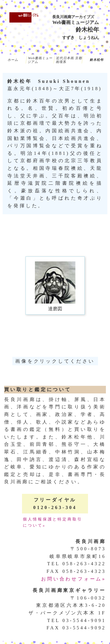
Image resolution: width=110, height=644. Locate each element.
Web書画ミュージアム (40, 60)
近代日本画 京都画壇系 (69, 60)
